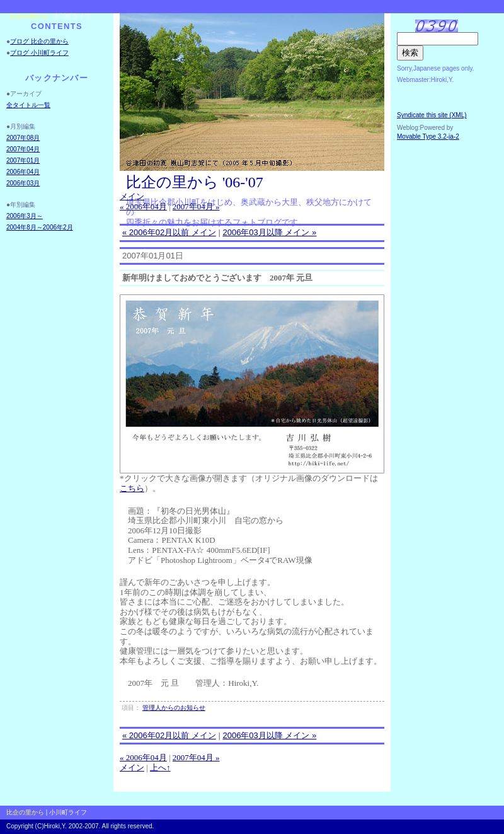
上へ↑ (160, 767)
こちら (132, 488)
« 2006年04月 (143, 206)
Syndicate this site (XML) (432, 115)
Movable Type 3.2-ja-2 (428, 136)
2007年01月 (23, 160)
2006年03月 (23, 183)
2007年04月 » (196, 206)
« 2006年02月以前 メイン (169, 232)
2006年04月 (23, 172)
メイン (132, 196)
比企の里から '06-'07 (195, 182)
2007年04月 (23, 149)
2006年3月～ (25, 216)
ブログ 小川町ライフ (39, 53)
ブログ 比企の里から (39, 41)
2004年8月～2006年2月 (40, 227)
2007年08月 (23, 138)
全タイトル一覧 (28, 105)
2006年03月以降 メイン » (269, 232)
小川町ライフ (72, 16)
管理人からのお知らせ (174, 708)
